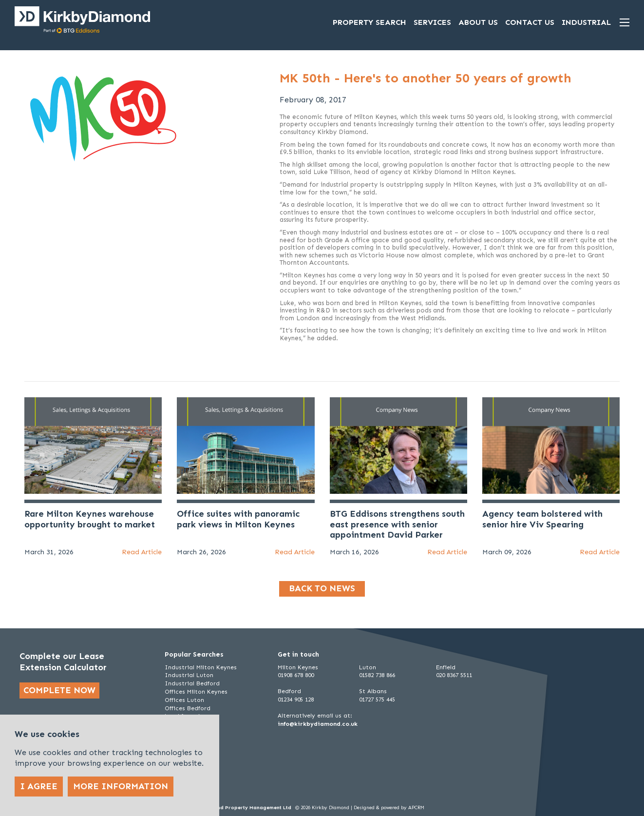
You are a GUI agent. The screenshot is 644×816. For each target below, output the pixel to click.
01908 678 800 (296, 675)
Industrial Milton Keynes (201, 667)
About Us (478, 22)
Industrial (586, 22)
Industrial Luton (189, 675)
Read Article (142, 552)
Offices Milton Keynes (196, 692)
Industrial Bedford (192, 683)
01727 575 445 (377, 699)
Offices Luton (184, 700)
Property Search (369, 22)
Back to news (322, 588)
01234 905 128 (296, 699)
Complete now (59, 690)
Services (432, 22)
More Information (121, 786)
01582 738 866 (377, 675)
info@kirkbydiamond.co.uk (318, 724)
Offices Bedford (188, 708)
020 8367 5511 (454, 675)
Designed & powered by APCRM (389, 808)
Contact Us (530, 22)
